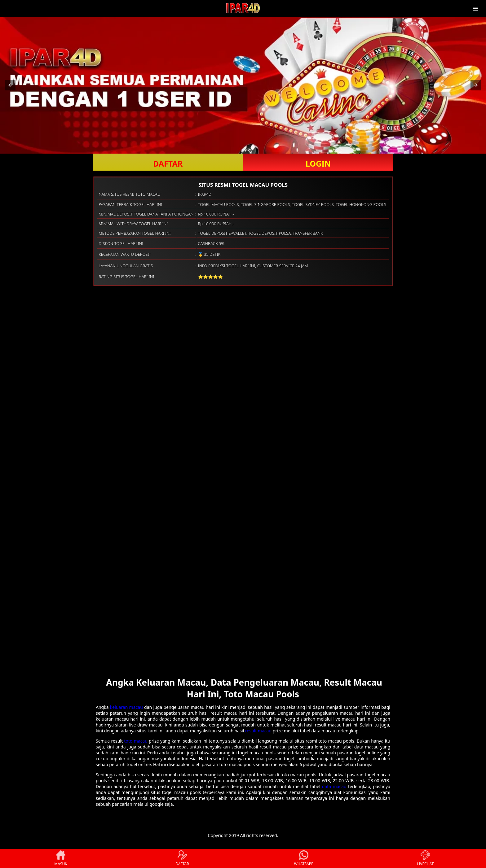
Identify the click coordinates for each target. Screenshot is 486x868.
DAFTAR (168, 164)
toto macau (136, 741)
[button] (10, 85)
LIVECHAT (425, 858)
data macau (334, 786)
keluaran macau (126, 707)
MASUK (61, 858)
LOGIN (318, 164)
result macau (258, 731)
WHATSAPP (304, 858)
